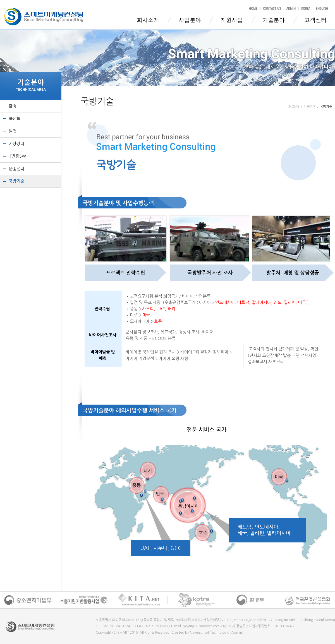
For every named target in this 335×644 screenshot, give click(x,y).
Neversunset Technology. (210, 633)
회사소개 (148, 20)
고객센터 (315, 20)
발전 (13, 131)
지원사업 (232, 20)
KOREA (306, 9)
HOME (253, 9)
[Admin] (237, 633)
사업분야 (190, 20)
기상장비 (16, 144)
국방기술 (16, 181)
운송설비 (16, 169)
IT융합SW (17, 156)
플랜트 (15, 118)
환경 (13, 106)
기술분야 (274, 20)
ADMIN (291, 9)
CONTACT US (272, 9)
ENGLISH (322, 9)
